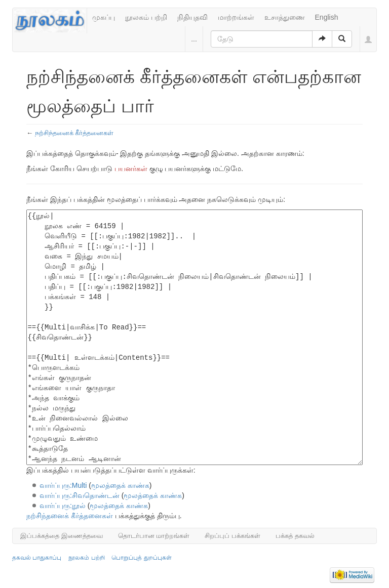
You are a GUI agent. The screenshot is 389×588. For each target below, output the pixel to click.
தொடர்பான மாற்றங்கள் (154, 536)
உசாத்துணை (285, 17)
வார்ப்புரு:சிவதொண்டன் (80, 495)
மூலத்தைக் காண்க (120, 485)
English (327, 17)
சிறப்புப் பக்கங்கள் (232, 536)
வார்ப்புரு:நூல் (63, 506)
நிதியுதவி (192, 17)
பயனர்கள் (131, 169)
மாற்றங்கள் (236, 17)
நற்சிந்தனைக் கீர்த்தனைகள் (74, 133)
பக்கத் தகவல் (295, 536)
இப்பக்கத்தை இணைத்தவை (62, 536)
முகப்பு (104, 17)
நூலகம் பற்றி (146, 17)
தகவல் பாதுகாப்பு (37, 558)
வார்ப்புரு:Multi (63, 485)
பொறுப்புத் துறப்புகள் (141, 558)
